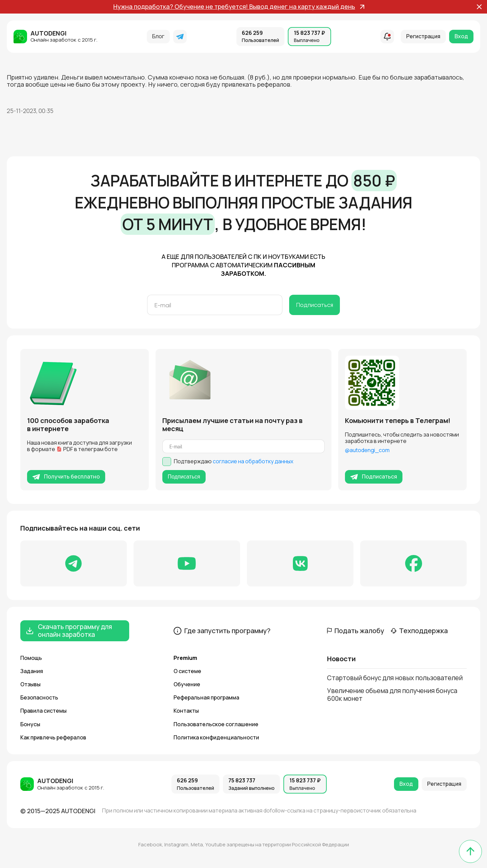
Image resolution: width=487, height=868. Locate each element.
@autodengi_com (367, 450)
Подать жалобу (356, 631)
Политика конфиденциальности (216, 737)
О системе (187, 671)
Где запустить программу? (222, 631)
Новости (341, 659)
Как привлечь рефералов (53, 737)
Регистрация (423, 36)
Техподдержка (419, 631)
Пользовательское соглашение (216, 724)
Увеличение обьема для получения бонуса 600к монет (392, 695)
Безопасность (39, 697)
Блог (158, 36)
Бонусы (30, 724)
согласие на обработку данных (253, 461)
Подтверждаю (234, 461)
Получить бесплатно (66, 476)
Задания (32, 671)
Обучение (187, 684)
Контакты (186, 711)
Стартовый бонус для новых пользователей (395, 678)
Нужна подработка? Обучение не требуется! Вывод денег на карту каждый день (239, 7)
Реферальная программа (206, 697)
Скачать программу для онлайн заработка (69, 631)
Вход (461, 36)
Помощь (31, 658)
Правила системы (43, 711)
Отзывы (30, 684)
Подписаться (315, 305)
